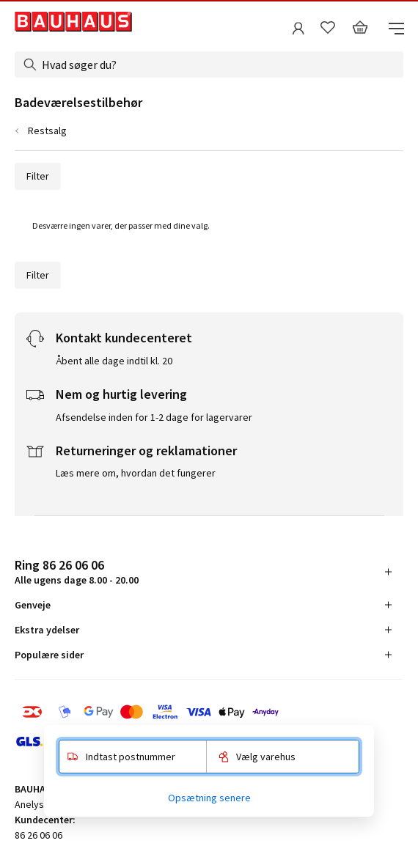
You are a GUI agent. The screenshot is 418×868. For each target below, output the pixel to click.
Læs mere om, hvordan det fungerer (136, 473)
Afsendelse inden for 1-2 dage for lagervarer (154, 417)
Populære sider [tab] (49, 655)
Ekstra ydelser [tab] (47, 630)
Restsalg (47, 130)
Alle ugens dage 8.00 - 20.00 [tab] (77, 571)
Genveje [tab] (33, 605)
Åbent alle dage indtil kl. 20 (114, 361)
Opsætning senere (209, 798)
